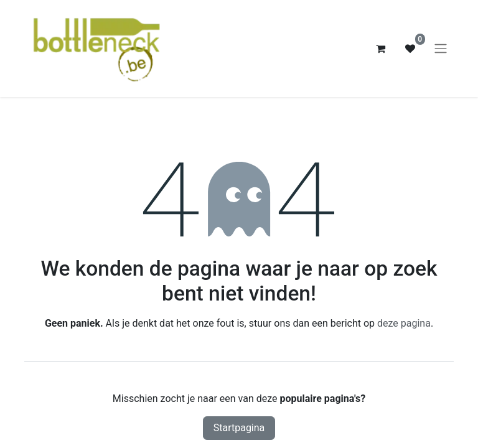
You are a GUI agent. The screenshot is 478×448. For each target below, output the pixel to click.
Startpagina (239, 428)
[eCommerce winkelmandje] (380, 49)
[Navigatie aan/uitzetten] (441, 49)
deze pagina (404, 323)
